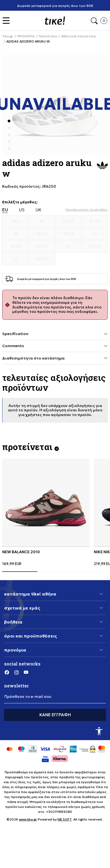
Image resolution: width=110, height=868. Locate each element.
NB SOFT (65, 819)
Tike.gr (8, 36)
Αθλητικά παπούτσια (78, 36)
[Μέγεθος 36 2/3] (68, 221)
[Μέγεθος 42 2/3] (42, 246)
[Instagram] (16, 672)
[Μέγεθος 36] (42, 221)
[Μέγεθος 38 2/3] (42, 234)
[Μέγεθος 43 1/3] (42, 259)
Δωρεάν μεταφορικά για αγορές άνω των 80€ (55, 6)
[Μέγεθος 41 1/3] (16, 246)
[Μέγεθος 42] (16, 259)
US (22, 210)
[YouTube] (26, 672)
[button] (8, 21)
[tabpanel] (46, 512)
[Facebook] (7, 672)
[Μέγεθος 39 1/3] (68, 234)
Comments (55, 346)
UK (39, 210)
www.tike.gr (28, 819)
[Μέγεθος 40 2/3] (95, 246)
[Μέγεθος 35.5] (16, 221)
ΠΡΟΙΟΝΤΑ (26, 36)
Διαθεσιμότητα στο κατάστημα (55, 358)
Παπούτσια (48, 36)
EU (5, 210)
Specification (55, 334)
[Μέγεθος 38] (16, 234)
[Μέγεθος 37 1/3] (95, 221)
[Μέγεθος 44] (68, 246)
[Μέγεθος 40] (95, 234)
